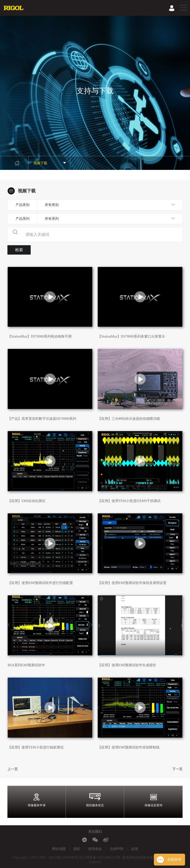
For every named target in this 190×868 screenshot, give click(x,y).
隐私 (77, 849)
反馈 (135, 849)
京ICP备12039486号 (63, 858)
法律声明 (117, 849)
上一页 (13, 769)
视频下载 (50, 163)
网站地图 (59, 849)
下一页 (177, 769)
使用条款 (95, 849)
